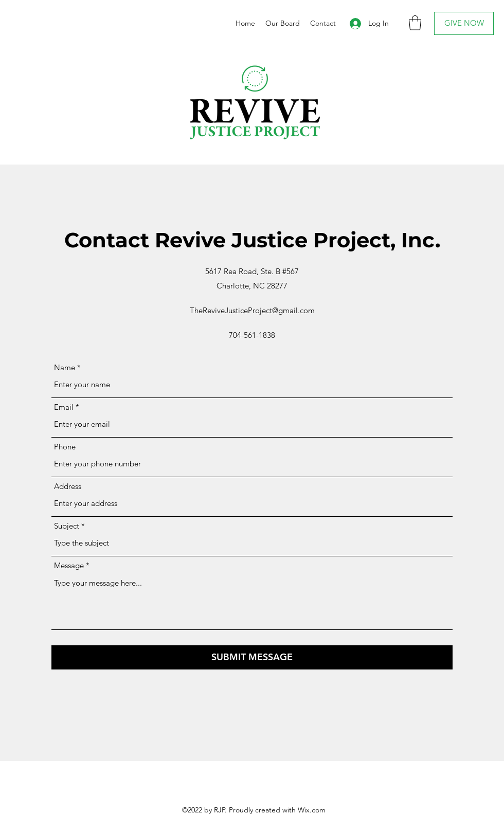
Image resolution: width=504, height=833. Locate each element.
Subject (67, 526)
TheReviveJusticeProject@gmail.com (252, 310)
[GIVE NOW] (464, 23)
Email (64, 407)
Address (68, 486)
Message (69, 565)
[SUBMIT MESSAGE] (252, 657)
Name (65, 367)
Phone (65, 447)
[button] (415, 23)
